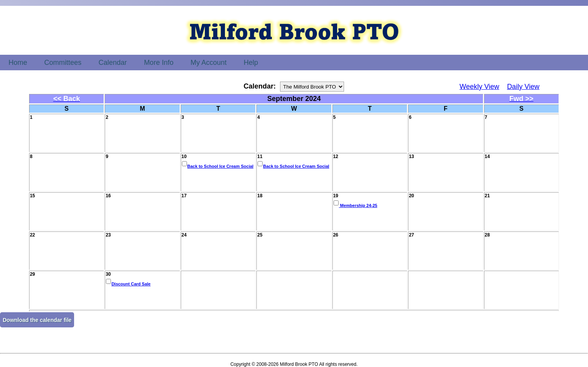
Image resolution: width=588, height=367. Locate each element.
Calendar (113, 63)
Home (18, 63)
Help (251, 63)
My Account (208, 63)
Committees (63, 63)
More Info (159, 63)
